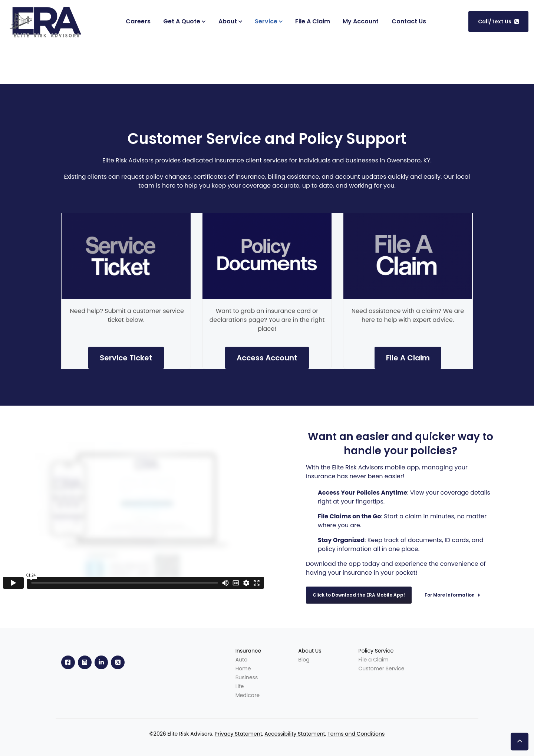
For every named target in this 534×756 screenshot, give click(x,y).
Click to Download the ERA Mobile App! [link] (359, 595)
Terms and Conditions (356, 734)
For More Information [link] (452, 595)
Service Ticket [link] (126, 358)
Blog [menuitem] (304, 660)
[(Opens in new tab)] (361, 22)
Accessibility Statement (295, 734)
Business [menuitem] (247, 677)
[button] (520, 742)
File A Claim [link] (408, 358)
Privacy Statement (238, 734)
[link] (47, 21)
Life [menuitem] (240, 686)
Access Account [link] (267, 358)
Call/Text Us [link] (498, 22)
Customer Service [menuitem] (382, 668)
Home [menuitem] (243, 668)
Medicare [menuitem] (248, 695)
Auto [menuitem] (241, 660)
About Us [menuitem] (310, 651)
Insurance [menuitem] (248, 651)
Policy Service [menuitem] (376, 651)
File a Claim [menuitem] (374, 660)
